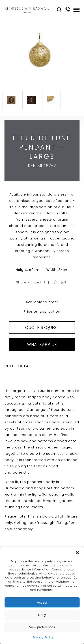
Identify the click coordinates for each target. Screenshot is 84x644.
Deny (42, 615)
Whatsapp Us (42, 345)
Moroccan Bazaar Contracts (27, 11)
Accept (42, 602)
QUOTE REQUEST (42, 327)
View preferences (42, 627)
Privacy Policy (43, 637)
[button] (77, 553)
